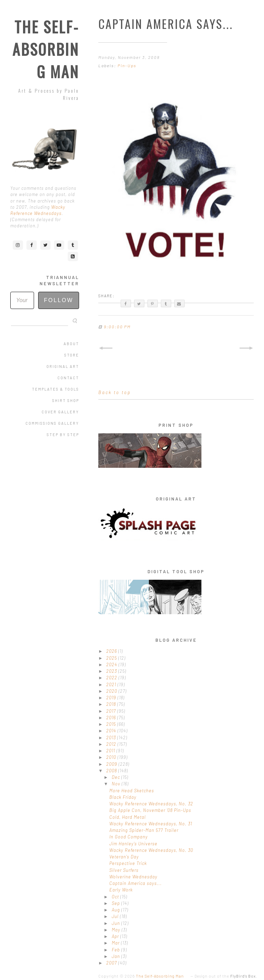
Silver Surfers (124, 870)
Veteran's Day (124, 857)
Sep (117, 903)
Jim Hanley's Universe (133, 844)
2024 (112, 664)
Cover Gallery (60, 412)
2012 (112, 744)
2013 (112, 737)
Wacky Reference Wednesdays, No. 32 (151, 804)
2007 (112, 963)
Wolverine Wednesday (133, 877)
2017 (112, 711)
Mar (116, 943)
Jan (117, 956)
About (71, 344)
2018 (112, 704)
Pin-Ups (127, 65)
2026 (112, 651)
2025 (112, 658)
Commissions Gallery (52, 423)
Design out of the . (226, 976)
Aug (117, 910)
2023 (112, 671)
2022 (112, 678)
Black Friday (123, 797)
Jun (117, 923)
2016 (112, 718)
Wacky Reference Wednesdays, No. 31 (151, 824)
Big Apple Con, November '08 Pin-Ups (150, 810)
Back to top (115, 392)
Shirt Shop (66, 400)
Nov (117, 784)
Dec (117, 777)
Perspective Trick (128, 863)
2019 (112, 698)
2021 (112, 684)
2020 (112, 691)
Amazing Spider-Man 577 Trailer (144, 830)
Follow (59, 300)
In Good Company (129, 837)
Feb (117, 950)
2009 (112, 764)
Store (72, 355)
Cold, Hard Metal (128, 817)
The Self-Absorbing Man (46, 49)
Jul (116, 916)
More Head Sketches (132, 791)
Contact (68, 378)
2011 (111, 751)
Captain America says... (136, 883)
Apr (116, 936)
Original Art (63, 366)
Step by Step (63, 435)
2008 (112, 771)
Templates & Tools (56, 389)
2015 (112, 724)
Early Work (121, 890)
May (117, 930)
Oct (116, 897)
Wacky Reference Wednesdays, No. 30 (151, 850)
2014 (112, 731)
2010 (112, 757)
